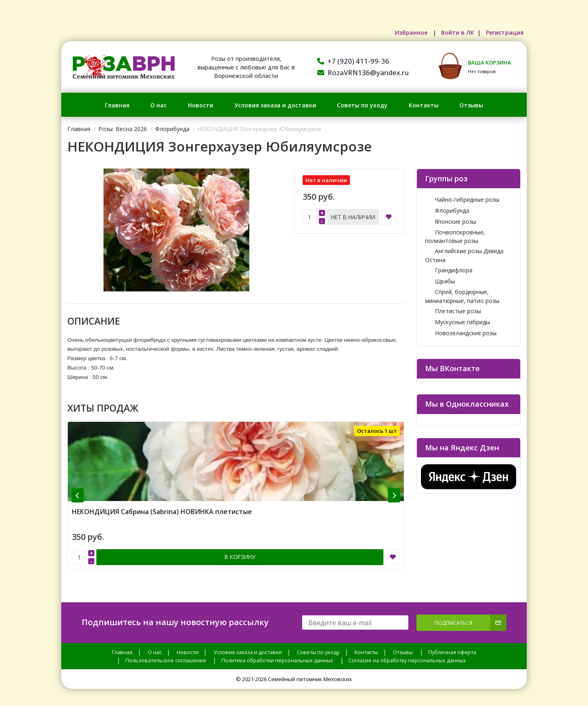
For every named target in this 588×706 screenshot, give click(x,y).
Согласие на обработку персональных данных (407, 649)
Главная (117, 105)
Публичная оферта (452, 641)
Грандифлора (449, 270)
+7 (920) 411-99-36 (353, 61)
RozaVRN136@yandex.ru (363, 72)
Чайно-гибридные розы (462, 199)
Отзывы (471, 105)
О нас (158, 105)
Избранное (401, 32)
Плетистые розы (453, 311)
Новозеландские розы (461, 333)
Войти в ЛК (451, 32)
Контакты (424, 105)
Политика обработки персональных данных (277, 649)
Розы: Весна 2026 (123, 129)
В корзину (240, 546)
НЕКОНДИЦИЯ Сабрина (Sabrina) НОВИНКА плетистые (162, 502)
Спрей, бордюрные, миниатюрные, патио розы (462, 296)
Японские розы (451, 222)
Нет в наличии (353, 216)
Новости (200, 105)
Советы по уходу (362, 105)
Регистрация (502, 32)
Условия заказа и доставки (275, 105)
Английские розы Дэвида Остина (464, 255)
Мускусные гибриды (458, 322)
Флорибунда (172, 129)
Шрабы (440, 281)
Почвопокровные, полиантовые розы (455, 236)
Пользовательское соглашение (166, 649)
